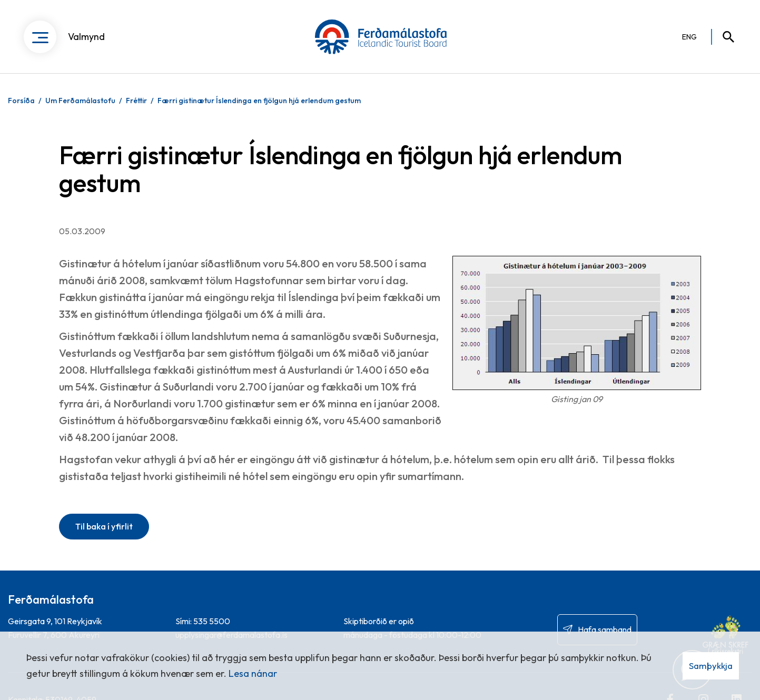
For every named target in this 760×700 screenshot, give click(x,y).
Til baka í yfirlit (104, 526)
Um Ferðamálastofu (80, 101)
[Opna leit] (724, 37)
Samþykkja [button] (711, 666)
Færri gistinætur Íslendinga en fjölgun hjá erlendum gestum (259, 101)
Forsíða (21, 101)
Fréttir (136, 101)
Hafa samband (605, 629)
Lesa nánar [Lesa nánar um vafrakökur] (253, 673)
